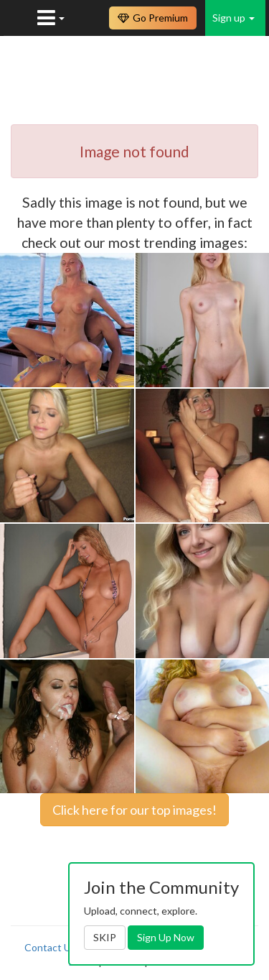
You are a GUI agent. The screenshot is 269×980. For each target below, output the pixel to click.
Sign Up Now (166, 937)
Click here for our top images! (134, 810)
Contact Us (50, 947)
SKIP (105, 937)
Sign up (233, 18)
